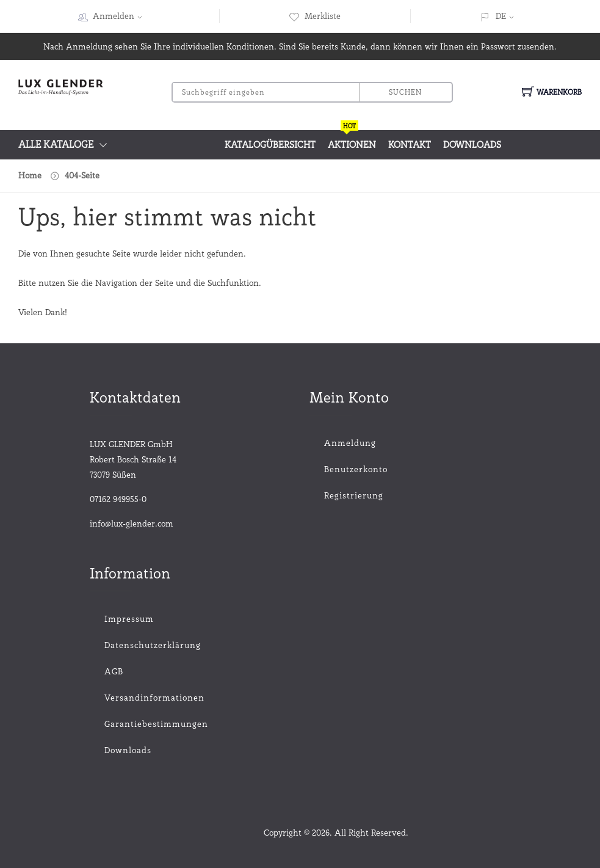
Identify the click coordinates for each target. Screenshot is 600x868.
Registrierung (354, 495)
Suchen (405, 92)
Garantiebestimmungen (156, 724)
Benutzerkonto (356, 469)
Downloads (472, 145)
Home (30, 175)
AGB (114, 671)
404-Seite (82, 175)
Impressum (129, 619)
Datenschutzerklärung (153, 645)
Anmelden (121, 16)
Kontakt (410, 145)
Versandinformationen (154, 698)
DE (501, 16)
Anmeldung (350, 443)
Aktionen (352, 140)
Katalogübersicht (270, 145)
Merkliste (315, 16)
